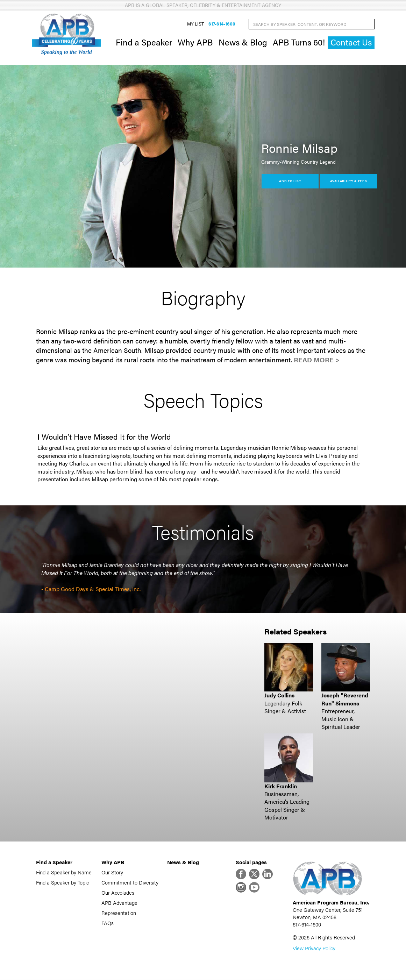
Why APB (195, 42)
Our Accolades (118, 892)
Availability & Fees (348, 181)
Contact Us (351, 42)
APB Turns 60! (299, 42)
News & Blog (243, 42)
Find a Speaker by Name (64, 872)
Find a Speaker (144, 42)
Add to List (290, 181)
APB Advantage (119, 903)
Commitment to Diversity (130, 882)
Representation (119, 913)
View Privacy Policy (314, 948)
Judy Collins (279, 695)
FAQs (108, 923)
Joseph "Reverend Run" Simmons (345, 699)
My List (195, 24)
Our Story (112, 872)
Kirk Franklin (281, 786)
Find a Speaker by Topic (62, 882)
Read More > (317, 360)
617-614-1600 (222, 24)
